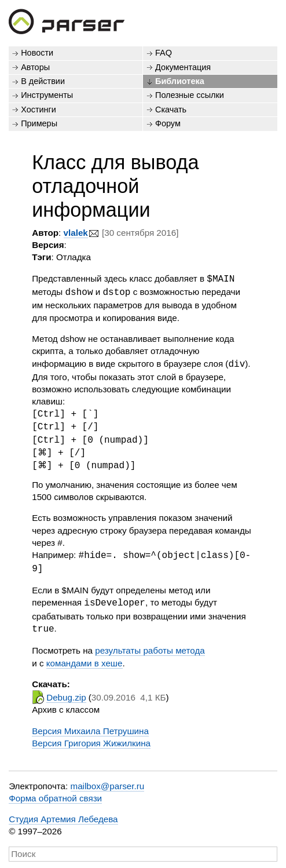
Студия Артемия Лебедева (63, 816)
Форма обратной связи (55, 795)
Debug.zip (66, 694)
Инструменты (47, 95)
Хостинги (38, 110)
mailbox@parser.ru (108, 783)
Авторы (35, 67)
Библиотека (180, 81)
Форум (168, 123)
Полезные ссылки (190, 95)
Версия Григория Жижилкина (91, 740)
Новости (37, 53)
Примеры (39, 123)
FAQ (164, 53)
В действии (43, 81)
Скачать (171, 110)
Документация (183, 67)
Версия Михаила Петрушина (90, 727)
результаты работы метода (150, 647)
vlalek (76, 233)
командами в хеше (85, 660)
